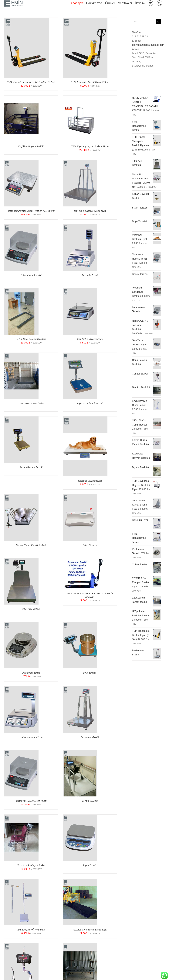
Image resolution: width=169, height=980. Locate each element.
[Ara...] (144, 22)
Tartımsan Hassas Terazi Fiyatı (31, 801)
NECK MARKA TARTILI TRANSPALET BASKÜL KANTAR (90, 595)
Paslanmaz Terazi (31, 673)
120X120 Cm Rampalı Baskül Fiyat (90, 930)
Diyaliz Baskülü (90, 801)
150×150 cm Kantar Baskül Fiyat (90, 211)
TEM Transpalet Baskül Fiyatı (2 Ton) (90, 82)
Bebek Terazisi (90, 545)
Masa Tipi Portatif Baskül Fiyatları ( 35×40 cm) (31, 211)
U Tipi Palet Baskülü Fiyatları (31, 339)
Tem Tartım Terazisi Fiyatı (90, 339)
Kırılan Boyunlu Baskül (31, 467)
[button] (159, 3)
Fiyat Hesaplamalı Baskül (90, 403)
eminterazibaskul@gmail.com (148, 45)
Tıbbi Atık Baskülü (31, 609)
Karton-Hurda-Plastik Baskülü (31, 545)
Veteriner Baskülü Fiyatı (90, 481)
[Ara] (158, 22)
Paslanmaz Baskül (90, 737)
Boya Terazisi (90, 673)
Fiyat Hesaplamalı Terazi (31, 737)
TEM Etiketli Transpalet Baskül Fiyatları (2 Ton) (31, 82)
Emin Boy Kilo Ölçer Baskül (31, 930)
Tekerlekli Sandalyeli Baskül (31, 865)
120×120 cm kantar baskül (31, 403)
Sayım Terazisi (90, 865)
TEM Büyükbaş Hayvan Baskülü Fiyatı (90, 146)
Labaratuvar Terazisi (31, 275)
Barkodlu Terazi (90, 275)
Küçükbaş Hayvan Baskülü (31, 146)
